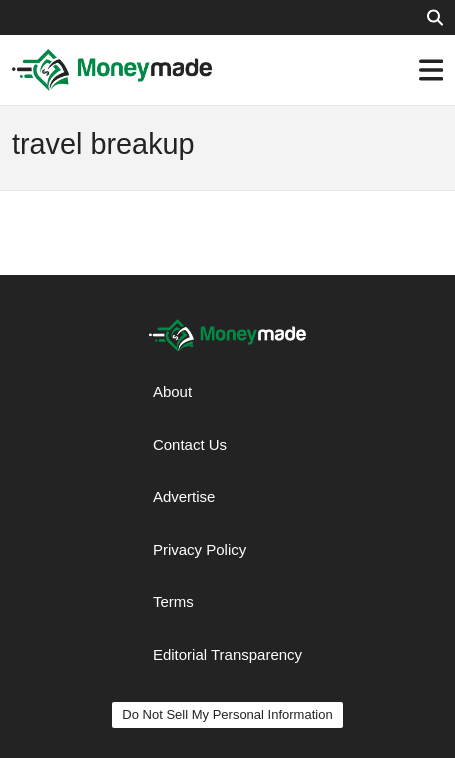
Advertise (184, 496)
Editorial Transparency (227, 654)
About (172, 391)
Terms (173, 601)
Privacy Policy (199, 549)
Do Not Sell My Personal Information (227, 714)
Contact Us (190, 444)
